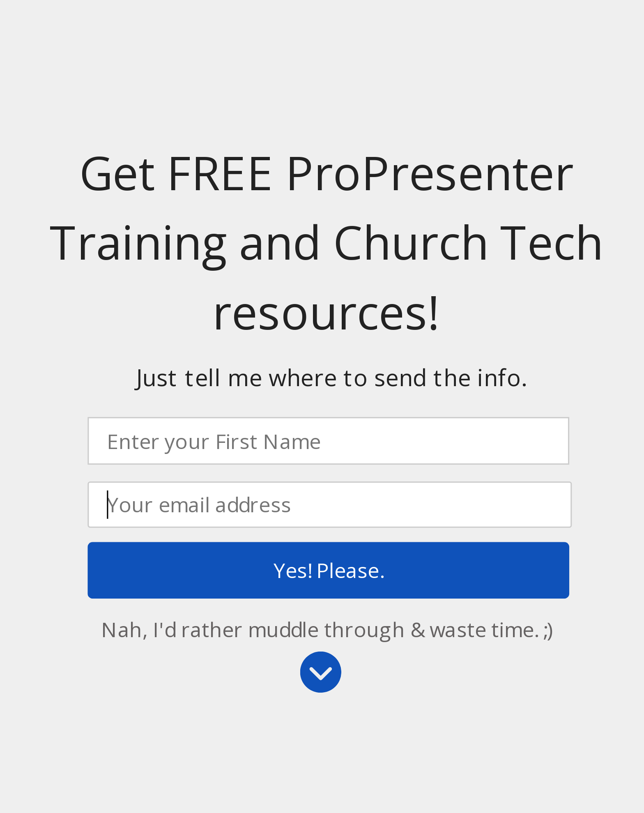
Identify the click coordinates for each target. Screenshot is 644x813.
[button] (327, 243)
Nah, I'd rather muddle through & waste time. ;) (327, 629)
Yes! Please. (328, 570)
